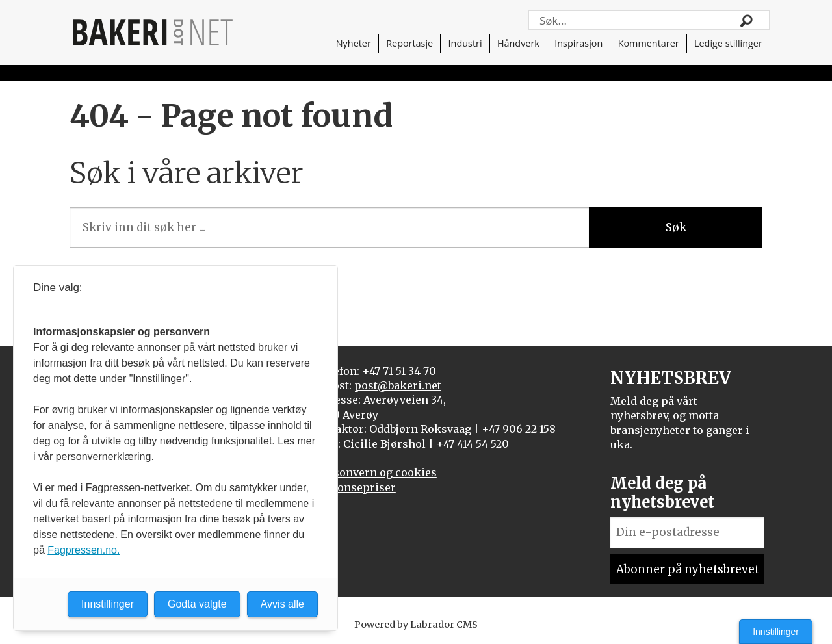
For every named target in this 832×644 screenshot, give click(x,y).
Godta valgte (197, 604)
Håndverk (518, 43)
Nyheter (354, 43)
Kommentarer (649, 43)
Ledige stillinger (728, 43)
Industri (465, 43)
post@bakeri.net (398, 385)
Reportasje (409, 43)
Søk (676, 227)
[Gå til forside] (153, 32)
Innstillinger (776, 632)
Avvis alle (282, 604)
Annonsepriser (356, 487)
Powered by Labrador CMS (416, 625)
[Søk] (747, 20)
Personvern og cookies (376, 472)
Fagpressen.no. (84, 550)
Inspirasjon (578, 43)
